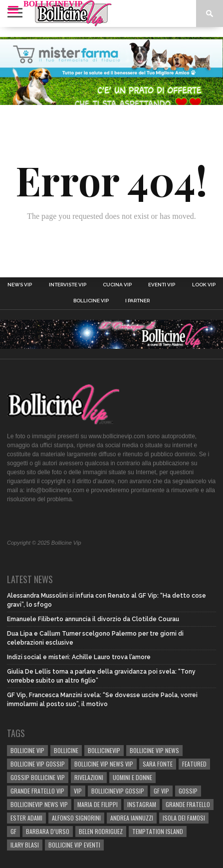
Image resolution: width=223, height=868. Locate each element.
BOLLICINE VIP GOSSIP (38, 764)
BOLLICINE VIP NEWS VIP (104, 764)
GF (13, 831)
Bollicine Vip (91, 301)
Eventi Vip (162, 285)
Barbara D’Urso (48, 831)
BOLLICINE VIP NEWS (154, 750)
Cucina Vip (117, 285)
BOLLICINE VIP (27, 750)
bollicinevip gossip (118, 791)
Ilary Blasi (25, 845)
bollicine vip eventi (74, 845)
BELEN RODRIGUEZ (101, 831)
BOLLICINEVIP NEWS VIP (39, 804)
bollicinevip (104, 750)
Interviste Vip (68, 285)
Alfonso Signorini (76, 818)
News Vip (20, 285)
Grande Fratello (188, 804)
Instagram (142, 804)
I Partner (137, 301)
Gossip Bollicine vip (38, 777)
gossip (188, 791)
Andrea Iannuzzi (132, 818)
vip (78, 791)
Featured (194, 764)
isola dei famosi (184, 818)
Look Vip (204, 285)
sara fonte (158, 764)
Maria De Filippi (98, 804)
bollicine (66, 750)
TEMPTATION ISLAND (158, 831)
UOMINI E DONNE (132, 777)
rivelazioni (89, 777)
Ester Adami (26, 818)
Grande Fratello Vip (37, 791)
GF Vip (161, 791)
